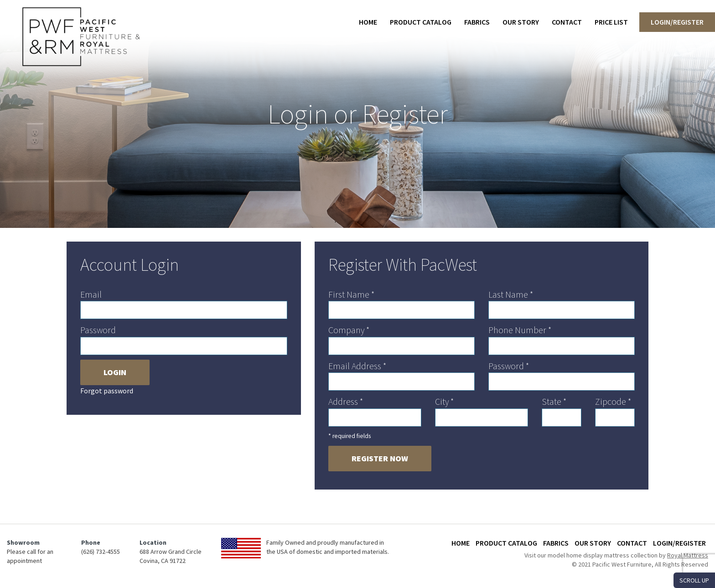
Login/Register (677, 22)
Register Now (380, 458)
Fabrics (477, 22)
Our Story (521, 22)
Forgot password (107, 391)
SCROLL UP (694, 580)
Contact (567, 22)
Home (368, 22)
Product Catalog (421, 22)
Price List (611, 22)
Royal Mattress (688, 555)
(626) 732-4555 (101, 552)
